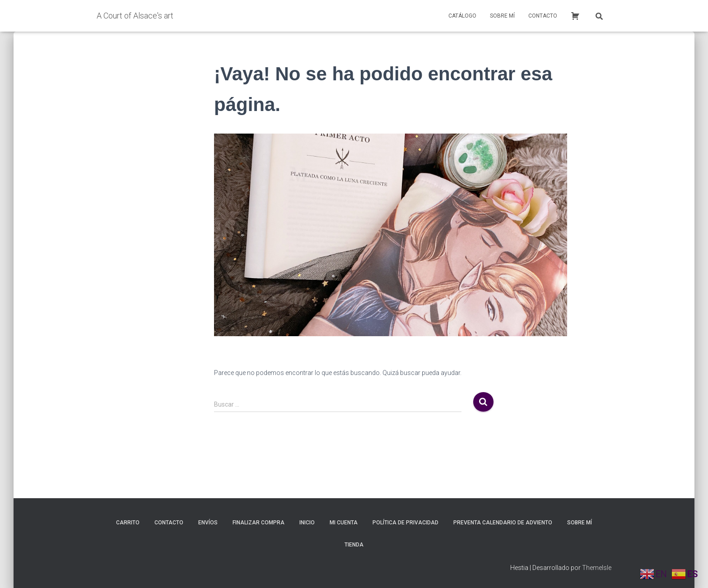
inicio (307, 523)
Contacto (543, 16)
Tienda (354, 545)
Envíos (208, 523)
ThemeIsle (597, 568)
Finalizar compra (259, 523)
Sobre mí (502, 16)
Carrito (128, 523)
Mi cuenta (344, 523)
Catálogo (462, 16)
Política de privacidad (405, 523)
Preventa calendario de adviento (503, 523)
